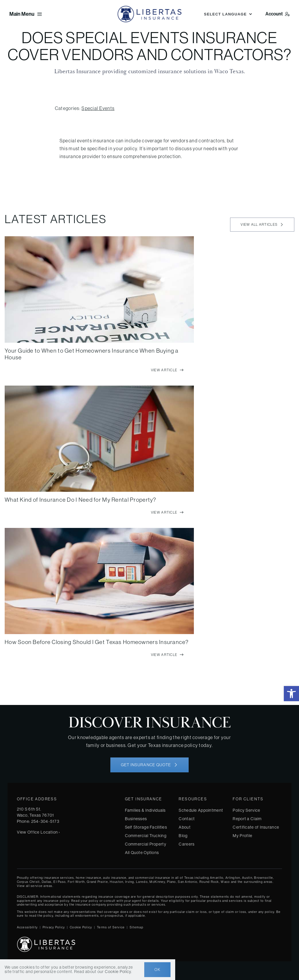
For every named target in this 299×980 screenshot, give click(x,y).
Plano (171, 882)
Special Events (98, 108)
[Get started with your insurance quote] (150, 765)
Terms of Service (111, 927)
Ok (157, 970)
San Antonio (188, 882)
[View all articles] (262, 225)
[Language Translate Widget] (227, 14)
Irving (130, 882)
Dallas (47, 882)
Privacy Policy (54, 927)
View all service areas (35, 886)
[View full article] (167, 370)
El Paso (60, 882)
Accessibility (27, 927)
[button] (291, 694)
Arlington (233, 878)
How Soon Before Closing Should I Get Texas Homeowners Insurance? (97, 642)
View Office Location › (39, 832)
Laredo (142, 882)
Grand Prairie (97, 882)
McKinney (157, 882)
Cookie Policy (81, 927)
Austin (247, 878)
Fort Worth (76, 882)
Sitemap (137, 927)
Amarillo (217, 878)
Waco (225, 882)
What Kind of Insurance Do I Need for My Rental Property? (81, 500)
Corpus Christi (28, 882)
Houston (117, 882)
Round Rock (209, 882)
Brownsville (264, 878)
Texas (189, 878)
